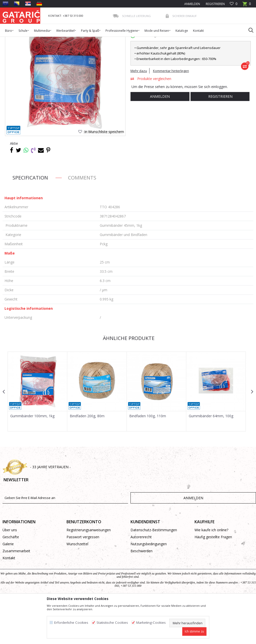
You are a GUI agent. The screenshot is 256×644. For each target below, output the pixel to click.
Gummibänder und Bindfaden (110, 40)
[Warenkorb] (247, 5)
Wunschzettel (77, 588)
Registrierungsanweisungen (89, 574)
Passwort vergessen (83, 581)
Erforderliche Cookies (71, 623)
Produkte (33, 40)
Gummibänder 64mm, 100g (210, 459)
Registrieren (215, 4)
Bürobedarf (51, 40)
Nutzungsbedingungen (149, 588)
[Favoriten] (234, 4)
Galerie (8, 588)
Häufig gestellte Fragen (213, 581)
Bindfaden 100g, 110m (147, 459)
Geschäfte (11, 581)
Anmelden (159, 139)
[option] (37, 434)
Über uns (10, 574)
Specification (30, 221)
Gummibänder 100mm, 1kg (32, 459)
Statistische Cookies (112, 623)
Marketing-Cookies (151, 623)
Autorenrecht (141, 581)
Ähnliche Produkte (127, 381)
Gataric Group (13, 40)
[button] (248, 30)
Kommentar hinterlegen (170, 114)
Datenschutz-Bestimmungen (154, 574)
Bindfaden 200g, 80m (87, 459)
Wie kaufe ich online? (211, 574)
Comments (82, 221)
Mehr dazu (138, 114)
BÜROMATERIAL (74, 40)
